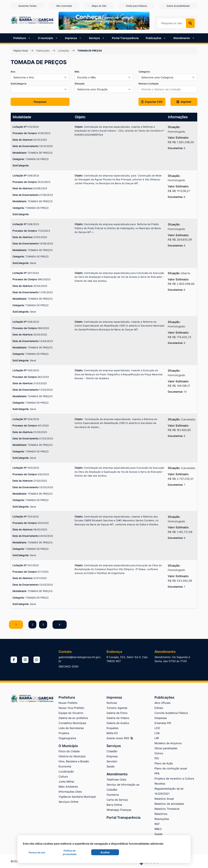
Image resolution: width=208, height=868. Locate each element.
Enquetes (112, 728)
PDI (157, 758)
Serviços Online (68, 802)
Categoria (144, 71)
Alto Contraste (64, 6)
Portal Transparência (125, 38)
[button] (152, 102)
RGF (157, 824)
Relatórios (161, 814)
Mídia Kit (112, 733)
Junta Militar (66, 782)
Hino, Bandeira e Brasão (74, 761)
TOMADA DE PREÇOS (90, 51)
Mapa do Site (99, 6)
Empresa (112, 756)
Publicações (43, 51)
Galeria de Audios (118, 723)
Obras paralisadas (166, 748)
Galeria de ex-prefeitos (73, 718)
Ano (13, 71)
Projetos (64, 733)
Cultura (63, 776)
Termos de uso (37, 852)
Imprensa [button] (73, 38)
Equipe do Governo (71, 713)
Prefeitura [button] (22, 38)
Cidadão (112, 751)
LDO (157, 728)
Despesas (161, 718)
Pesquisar (40, 102)
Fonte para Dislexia (137, 6)
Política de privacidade (70, 852)
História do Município (72, 756)
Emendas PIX (163, 723)
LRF (157, 738)
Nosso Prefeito (68, 703)
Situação (80, 83)
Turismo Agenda (117, 708)
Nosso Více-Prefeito (71, 708)
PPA (157, 773)
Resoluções (162, 819)
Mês (77, 71)
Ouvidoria (113, 795)
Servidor (112, 761)
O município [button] (48, 38)
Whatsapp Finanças (119, 810)
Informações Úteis (70, 792)
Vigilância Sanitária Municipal (77, 797)
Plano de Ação (164, 763)
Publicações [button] (156, 38)
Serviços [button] (97, 38)
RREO (158, 829)
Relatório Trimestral (167, 809)
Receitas (160, 784)
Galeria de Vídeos (118, 718)
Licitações (63, 51)
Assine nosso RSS (120, 738)
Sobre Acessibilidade (178, 6)
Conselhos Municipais (72, 723)
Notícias (112, 703)
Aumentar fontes (27, 6)
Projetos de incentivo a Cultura (174, 779)
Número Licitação (149, 83)
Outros (159, 753)
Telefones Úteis (116, 780)
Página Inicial (21, 51)
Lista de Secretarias (71, 728)
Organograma (67, 738)
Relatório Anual (164, 799)
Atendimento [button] (184, 38)
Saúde (110, 766)
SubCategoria (19, 83)
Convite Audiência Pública (171, 713)
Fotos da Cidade (69, 751)
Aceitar (105, 852)
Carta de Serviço (117, 800)
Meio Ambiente (68, 787)
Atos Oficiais (162, 703)
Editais (159, 708)
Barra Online (114, 805)
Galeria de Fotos (117, 713)
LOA (157, 733)
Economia (65, 766)
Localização (66, 771)
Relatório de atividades (169, 804)
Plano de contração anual (171, 768)
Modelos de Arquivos (168, 743)
